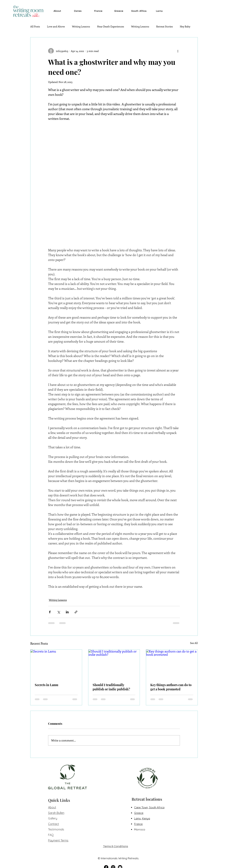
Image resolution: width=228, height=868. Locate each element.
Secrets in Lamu (46, 685)
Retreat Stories (164, 26)
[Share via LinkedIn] (67, 612)
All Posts (35, 26)
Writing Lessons (81, 26)
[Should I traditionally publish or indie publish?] (114, 664)
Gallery (53, 818)
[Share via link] (76, 612)
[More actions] (178, 51)
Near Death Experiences (111, 26)
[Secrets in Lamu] (56, 664)
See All (194, 643)
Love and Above (56, 26)
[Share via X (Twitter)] (59, 612)
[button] (57, 11)
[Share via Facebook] (50, 612)
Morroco (140, 829)
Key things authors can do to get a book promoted (171, 687)
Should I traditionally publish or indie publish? (111, 687)
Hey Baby (185, 26)
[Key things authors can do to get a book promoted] (172, 664)
